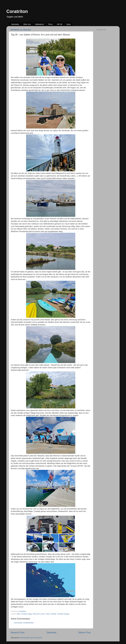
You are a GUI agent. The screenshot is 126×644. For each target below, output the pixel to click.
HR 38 (59, 24)
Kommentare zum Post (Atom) (31, 638)
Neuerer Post (18, 632)
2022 (18, 614)
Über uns (27, 24)
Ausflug (24, 614)
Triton (48, 614)
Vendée (54, 614)
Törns (50, 24)
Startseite (15, 24)
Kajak (30, 614)
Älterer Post (85, 632)
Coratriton (17, 11)
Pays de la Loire (39, 614)
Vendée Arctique (63, 614)
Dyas (69, 24)
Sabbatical (39, 24)
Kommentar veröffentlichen (24, 623)
